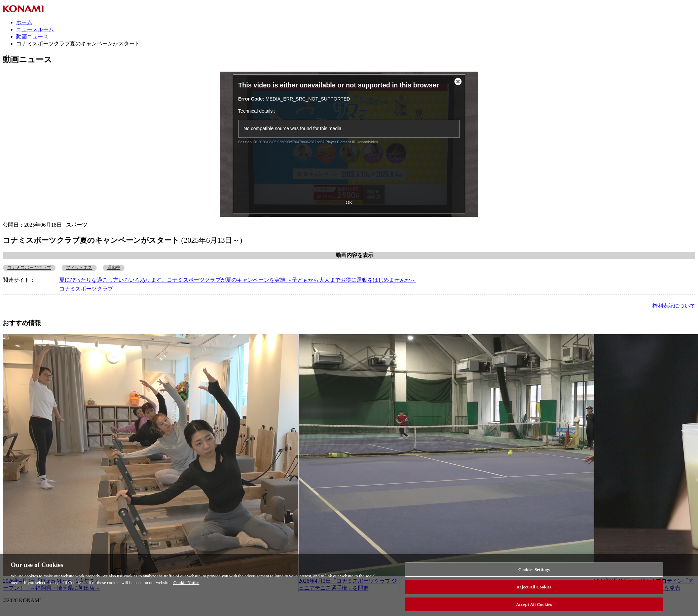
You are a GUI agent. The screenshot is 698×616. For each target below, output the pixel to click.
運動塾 (114, 268)
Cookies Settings (534, 571)
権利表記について (674, 306)
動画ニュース (32, 36)
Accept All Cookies (534, 606)
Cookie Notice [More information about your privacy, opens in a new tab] (186, 584)
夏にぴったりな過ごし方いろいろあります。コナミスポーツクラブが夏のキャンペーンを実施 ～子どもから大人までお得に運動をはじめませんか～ (237, 280)
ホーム (24, 22)
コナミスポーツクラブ (29, 268)
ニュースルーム (35, 29)
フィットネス (79, 268)
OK (349, 202)
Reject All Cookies (534, 589)
